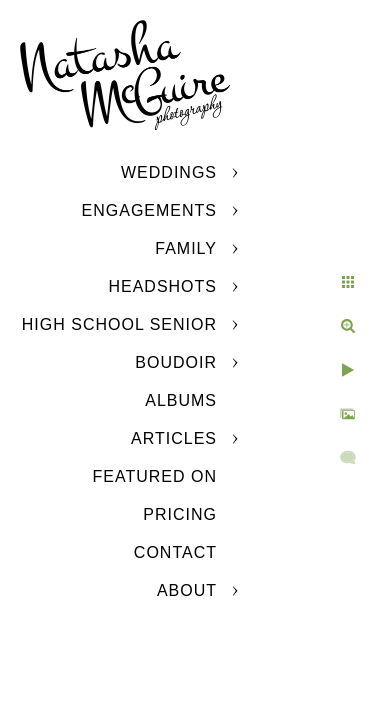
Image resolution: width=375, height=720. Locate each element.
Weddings (169, 172)
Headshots (162, 286)
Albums (181, 400)
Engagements (149, 210)
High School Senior (119, 324)
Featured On (155, 476)
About (187, 590)
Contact (175, 552)
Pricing (180, 514)
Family (186, 248)
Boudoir (176, 362)
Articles (174, 438)
